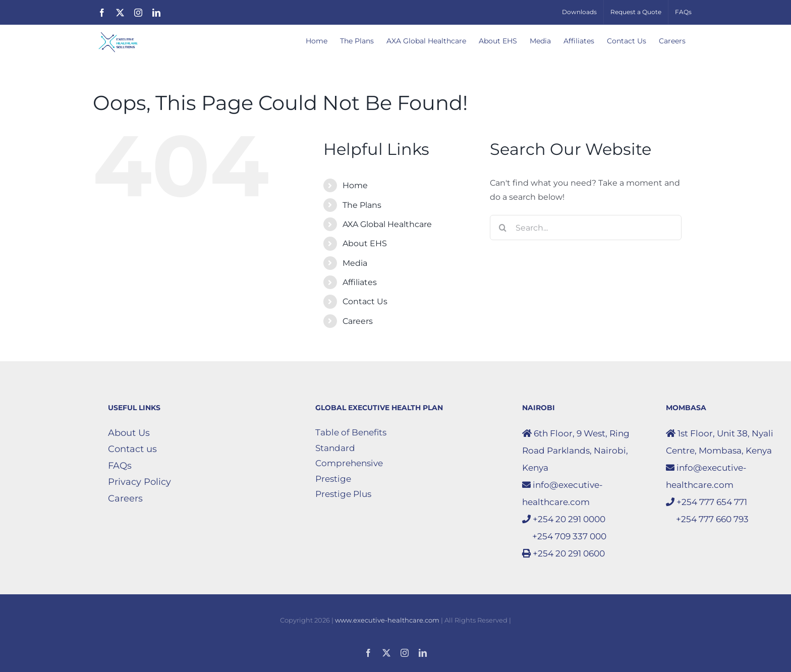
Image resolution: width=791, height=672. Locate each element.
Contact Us (365, 301)
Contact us (132, 449)
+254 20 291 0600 (563, 553)
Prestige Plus (343, 494)
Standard (335, 448)
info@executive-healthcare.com (562, 493)
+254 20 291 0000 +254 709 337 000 (564, 528)
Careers (358, 321)
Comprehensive (349, 463)
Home (355, 185)
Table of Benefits (351, 432)
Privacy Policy (139, 482)
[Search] (502, 228)
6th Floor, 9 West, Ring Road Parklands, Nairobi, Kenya (576, 451)
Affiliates (360, 282)
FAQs (120, 466)
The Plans (362, 205)
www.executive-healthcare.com (387, 620)
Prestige (333, 479)
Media (355, 263)
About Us (129, 433)
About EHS (365, 243)
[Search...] (586, 228)
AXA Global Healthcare (387, 224)
